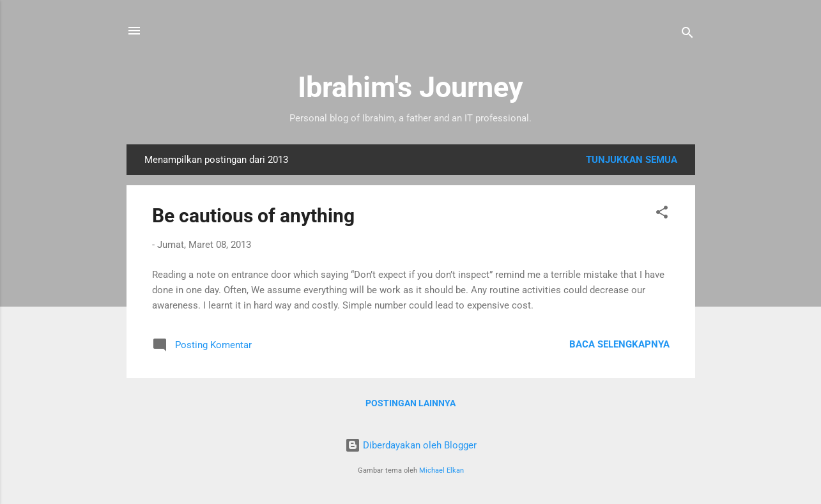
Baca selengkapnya (619, 344)
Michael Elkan (441, 470)
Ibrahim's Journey (410, 87)
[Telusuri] (687, 35)
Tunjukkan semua (632, 160)
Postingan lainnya (410, 403)
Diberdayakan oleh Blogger (411, 445)
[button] (662, 214)
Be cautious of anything (253, 216)
